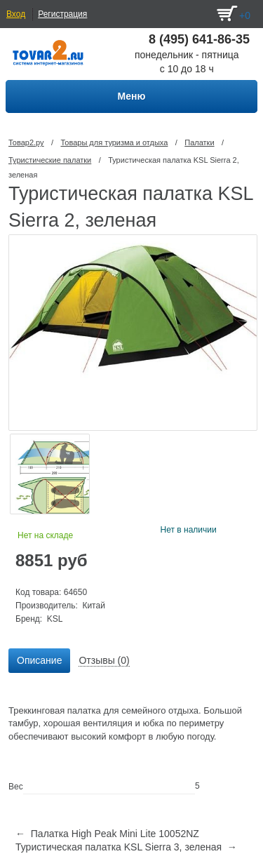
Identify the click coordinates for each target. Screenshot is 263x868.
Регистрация (62, 14)
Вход (16, 14)
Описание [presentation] (39, 660)
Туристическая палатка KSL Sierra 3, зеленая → (126, 847)
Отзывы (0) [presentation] (104, 660)
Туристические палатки (50, 160)
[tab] (39, 661)
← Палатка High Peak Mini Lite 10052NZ (107, 834)
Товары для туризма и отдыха (114, 142)
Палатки (199, 142)
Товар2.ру (26, 142)
